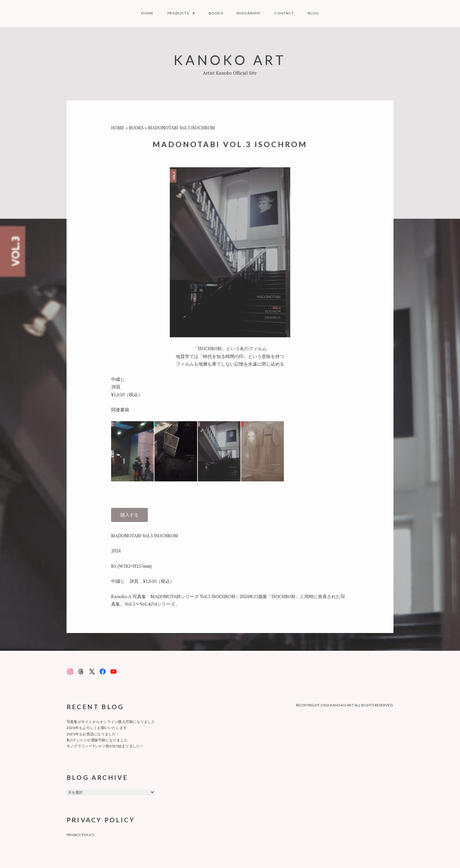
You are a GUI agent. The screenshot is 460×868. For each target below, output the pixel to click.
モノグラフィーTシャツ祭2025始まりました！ (105, 746)
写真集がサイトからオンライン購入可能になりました (111, 722)
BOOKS (216, 13)
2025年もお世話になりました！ (93, 734)
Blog (313, 13)
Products (178, 13)
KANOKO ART (230, 60)
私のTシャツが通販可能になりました (97, 740)
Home (148, 13)
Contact (284, 13)
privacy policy (81, 835)
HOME (118, 128)
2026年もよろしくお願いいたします (97, 728)
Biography (249, 13)
